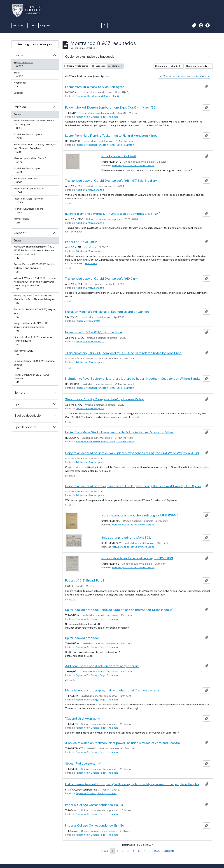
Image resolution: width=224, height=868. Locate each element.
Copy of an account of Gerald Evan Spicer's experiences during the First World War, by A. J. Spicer (133, 453)
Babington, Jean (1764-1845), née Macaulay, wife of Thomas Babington (34, 299)
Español (21, 95)
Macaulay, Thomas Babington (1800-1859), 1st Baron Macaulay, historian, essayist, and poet (35, 252)
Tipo (17, 404)
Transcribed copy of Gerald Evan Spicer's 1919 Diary (101, 279)
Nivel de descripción (28, 416)
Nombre (20, 393)
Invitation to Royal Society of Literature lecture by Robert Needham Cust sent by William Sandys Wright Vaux (133, 379)
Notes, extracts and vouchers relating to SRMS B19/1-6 (140, 515)
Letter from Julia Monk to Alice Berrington (95, 87)
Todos (17, 114)
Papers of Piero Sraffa (88, 321)
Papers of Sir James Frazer (29, 190)
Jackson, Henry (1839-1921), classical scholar (34, 365)
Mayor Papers (23, 221)
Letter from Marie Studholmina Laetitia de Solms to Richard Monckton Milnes (119, 432)
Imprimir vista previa (76, 66)
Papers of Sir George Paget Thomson (97, 117)
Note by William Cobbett (119, 156)
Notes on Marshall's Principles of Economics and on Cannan (107, 312)
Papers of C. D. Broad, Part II (85, 580)
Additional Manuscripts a (28, 136)
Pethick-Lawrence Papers (28, 211)
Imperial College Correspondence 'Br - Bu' (95, 825)
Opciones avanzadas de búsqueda (90, 57)
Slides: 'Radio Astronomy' (83, 763)
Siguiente (169, 851)
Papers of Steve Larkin (81, 242)
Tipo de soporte (25, 427)
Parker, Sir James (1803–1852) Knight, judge (35, 313)
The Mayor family (23, 353)
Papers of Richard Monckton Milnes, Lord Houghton (34, 124)
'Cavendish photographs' (83, 718)
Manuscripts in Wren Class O (30, 160)
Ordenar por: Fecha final (168, 66)
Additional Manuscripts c (28, 170)
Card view (99, 66)
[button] (194, 25)
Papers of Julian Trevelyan (29, 201)
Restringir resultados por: (35, 44)
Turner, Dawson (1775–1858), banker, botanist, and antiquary (35, 268)
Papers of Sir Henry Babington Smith (96, 793)
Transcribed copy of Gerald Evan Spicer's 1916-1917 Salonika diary (111, 181)
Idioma (19, 55)
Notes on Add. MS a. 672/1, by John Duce (94, 332)
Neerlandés (22, 85)
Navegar (19, 25)
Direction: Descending (198, 66)
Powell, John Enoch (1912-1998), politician (31, 378)
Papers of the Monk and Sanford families (98, 96)
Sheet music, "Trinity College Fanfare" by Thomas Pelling (105, 399)
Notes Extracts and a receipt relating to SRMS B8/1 (137, 558)
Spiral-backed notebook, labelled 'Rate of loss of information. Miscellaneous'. (119, 610)
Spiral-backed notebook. (83, 638)
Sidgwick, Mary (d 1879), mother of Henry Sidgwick (33, 341)
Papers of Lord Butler (26, 180)
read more (91, 263)
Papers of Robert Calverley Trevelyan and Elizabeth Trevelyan (35, 148)
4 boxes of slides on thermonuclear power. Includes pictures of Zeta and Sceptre (123, 743)
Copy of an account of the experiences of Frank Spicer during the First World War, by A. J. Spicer (133, 486)
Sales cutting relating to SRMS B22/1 (127, 538)
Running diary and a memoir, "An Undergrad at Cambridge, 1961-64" (112, 214)
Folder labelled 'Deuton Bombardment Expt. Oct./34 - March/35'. (111, 107)
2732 (157, 851)
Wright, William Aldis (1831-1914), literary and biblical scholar (32, 327)
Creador (20, 233)
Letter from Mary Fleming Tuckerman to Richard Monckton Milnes (111, 136)
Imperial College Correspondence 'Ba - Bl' (95, 805)
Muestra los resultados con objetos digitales (184, 76)
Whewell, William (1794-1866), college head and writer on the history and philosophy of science (35, 284)
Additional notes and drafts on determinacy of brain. (102, 666)
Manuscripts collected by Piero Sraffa (133, 165)
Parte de (20, 107)
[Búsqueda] (70, 25)
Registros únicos (24, 64)
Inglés (24, 74)
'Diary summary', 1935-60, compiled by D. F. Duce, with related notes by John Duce (123, 353)
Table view (115, 66)
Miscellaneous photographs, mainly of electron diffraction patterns (112, 690)
